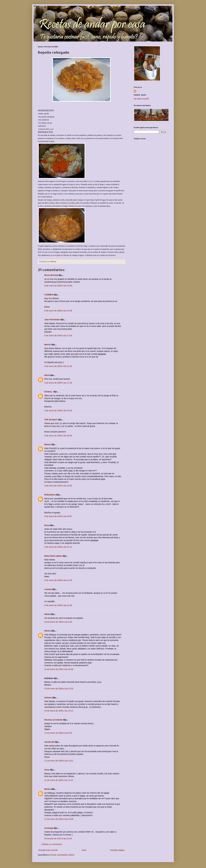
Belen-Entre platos (53, 556)
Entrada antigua (117, 850)
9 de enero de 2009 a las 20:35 (58, 486)
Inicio (84, 850)
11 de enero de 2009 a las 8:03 (58, 733)
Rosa (47, 525)
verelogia (49, 828)
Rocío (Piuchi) (51, 275)
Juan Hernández (52, 320)
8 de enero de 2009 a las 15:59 (58, 311)
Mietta (47, 614)
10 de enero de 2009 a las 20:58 (59, 669)
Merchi (48, 345)
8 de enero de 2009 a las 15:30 (58, 286)
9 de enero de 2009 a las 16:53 (58, 436)
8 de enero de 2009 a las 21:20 (58, 366)
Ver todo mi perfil (141, 99)
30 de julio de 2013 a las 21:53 (58, 839)
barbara (48, 698)
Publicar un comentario (52, 844)
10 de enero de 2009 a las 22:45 (59, 689)
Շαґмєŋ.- (49, 392)
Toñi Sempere (51, 420)
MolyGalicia (50, 495)
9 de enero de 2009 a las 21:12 (58, 547)
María (47, 375)
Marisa (47, 444)
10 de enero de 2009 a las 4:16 (58, 622)
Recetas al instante (53, 720)
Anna (47, 770)
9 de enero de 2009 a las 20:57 (58, 516)
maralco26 (49, 742)
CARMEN (49, 295)
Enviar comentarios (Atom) (63, 855)
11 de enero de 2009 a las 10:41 (59, 761)
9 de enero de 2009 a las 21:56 (58, 605)
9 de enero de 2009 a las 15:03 (58, 411)
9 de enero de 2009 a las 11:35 (58, 383)
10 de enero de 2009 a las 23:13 (59, 711)
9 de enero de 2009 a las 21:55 (58, 580)
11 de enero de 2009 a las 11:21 (59, 780)
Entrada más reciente (48, 850)
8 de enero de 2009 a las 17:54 (58, 336)
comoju (48, 589)
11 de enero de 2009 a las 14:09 (59, 819)
